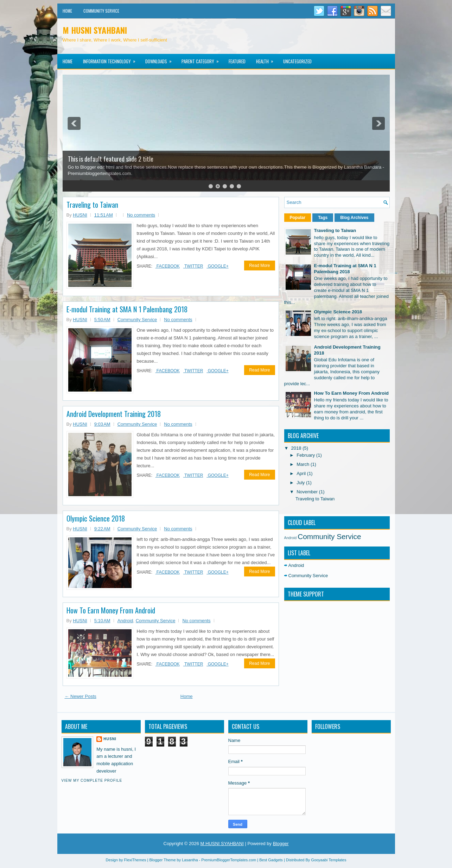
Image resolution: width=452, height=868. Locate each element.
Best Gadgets (271, 860)
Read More (259, 266)
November (308, 492)
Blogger (281, 844)
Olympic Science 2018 (96, 518)
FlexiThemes (135, 860)
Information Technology (112, 59)
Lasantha (190, 860)
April (302, 473)
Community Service (101, 11)
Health (267, 59)
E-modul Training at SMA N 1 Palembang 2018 (127, 309)
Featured (237, 61)
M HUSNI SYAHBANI (95, 30)
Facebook (168, 266)
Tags (323, 218)
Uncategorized (297, 61)
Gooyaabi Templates (329, 860)
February (306, 455)
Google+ (217, 266)
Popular (298, 218)
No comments (141, 215)
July (301, 483)
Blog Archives (354, 218)
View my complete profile (92, 780)
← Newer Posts (81, 696)
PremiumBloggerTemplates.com (229, 860)
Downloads (161, 59)
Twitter (193, 266)
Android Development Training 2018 (114, 414)
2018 (297, 448)
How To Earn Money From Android (111, 610)
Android (125, 621)
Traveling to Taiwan (92, 205)
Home (67, 11)
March (304, 464)
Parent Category (202, 59)
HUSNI (110, 739)
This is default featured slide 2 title (111, 159)
